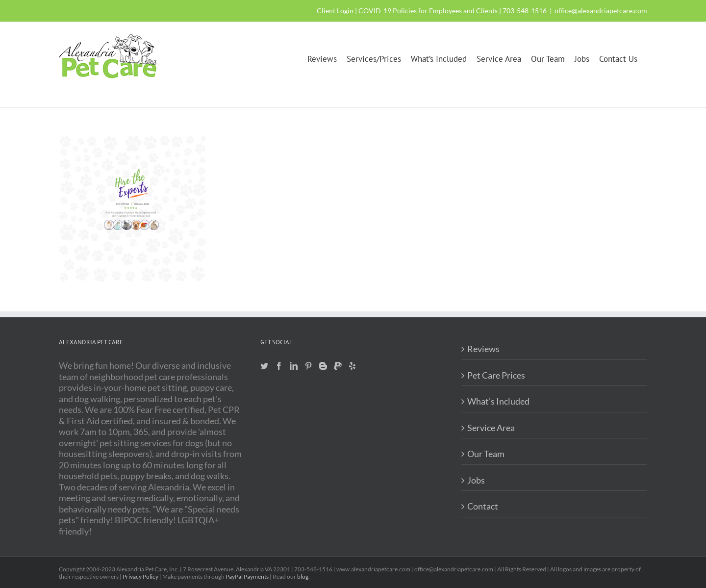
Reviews (483, 349)
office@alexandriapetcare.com (601, 11)
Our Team (486, 454)
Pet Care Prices (496, 375)
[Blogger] (323, 366)
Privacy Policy (140, 576)
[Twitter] (264, 366)
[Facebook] (279, 366)
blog (303, 576)
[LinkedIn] (294, 366)
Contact (483, 506)
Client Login (335, 11)
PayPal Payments (247, 576)
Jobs (476, 480)
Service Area (491, 428)
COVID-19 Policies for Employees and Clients (428, 11)
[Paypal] (338, 366)
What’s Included (498, 401)
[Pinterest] (308, 366)
